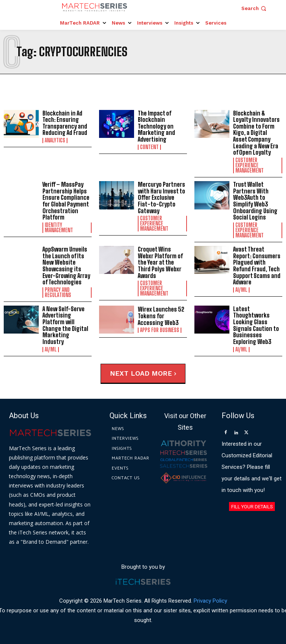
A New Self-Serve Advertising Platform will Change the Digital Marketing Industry (67, 321)
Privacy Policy (210, 600)
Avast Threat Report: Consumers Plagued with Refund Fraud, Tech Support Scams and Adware (257, 265)
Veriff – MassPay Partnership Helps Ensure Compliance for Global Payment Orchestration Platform (66, 201)
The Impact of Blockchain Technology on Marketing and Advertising (156, 126)
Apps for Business (160, 330)
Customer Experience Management (250, 165)
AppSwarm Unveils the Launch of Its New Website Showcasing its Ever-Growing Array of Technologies (66, 265)
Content (149, 147)
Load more (153, 373)
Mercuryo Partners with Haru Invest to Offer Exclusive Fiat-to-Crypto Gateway (161, 197)
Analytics (55, 141)
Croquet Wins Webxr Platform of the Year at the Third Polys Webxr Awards (160, 262)
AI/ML (241, 290)
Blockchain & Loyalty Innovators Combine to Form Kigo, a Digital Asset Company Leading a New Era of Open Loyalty (256, 133)
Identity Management (59, 227)
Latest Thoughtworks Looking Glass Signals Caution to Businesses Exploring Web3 (256, 325)
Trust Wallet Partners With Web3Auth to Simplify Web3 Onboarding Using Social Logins (255, 201)
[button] (255, 8)
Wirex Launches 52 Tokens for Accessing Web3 (161, 316)
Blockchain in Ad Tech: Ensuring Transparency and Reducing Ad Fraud (65, 123)
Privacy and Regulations (58, 292)
